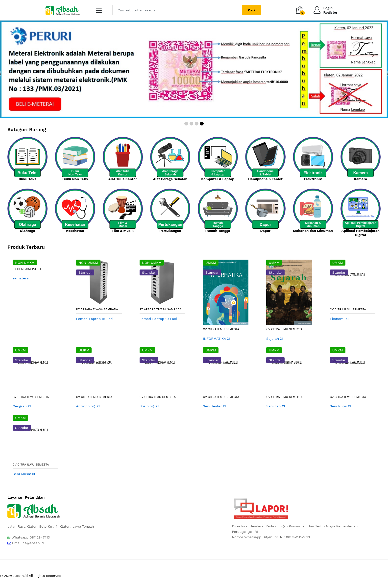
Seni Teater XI (214, 406)
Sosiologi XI (149, 406)
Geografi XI (22, 406)
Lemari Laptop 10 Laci (158, 319)
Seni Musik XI (24, 474)
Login (328, 8)
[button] (186, 124)
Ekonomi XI (339, 319)
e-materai (21, 278)
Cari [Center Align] (251, 10)
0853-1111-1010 (298, 537)
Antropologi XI (88, 406)
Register (330, 12)
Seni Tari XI (276, 406)
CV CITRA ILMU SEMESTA (221, 329)
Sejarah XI (275, 339)
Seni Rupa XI (340, 406)
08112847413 (40, 537)
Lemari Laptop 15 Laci (95, 319)
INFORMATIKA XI (217, 339)
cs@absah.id (33, 543)
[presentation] (0, 74)
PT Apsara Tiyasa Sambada (97, 309)
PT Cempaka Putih (27, 269)
